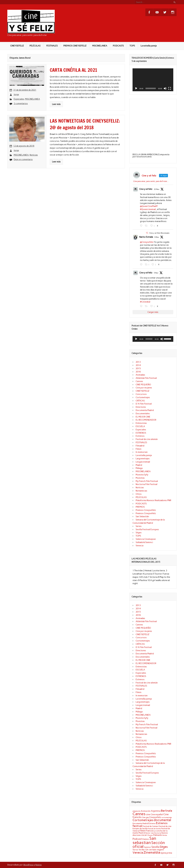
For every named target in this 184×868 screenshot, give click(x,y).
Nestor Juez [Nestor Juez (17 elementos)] (150, 833)
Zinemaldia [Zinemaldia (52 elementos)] (152, 852)
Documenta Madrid (145, 410)
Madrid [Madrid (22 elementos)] (142, 833)
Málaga (139, 468)
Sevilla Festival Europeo (147, 529)
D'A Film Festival (144, 404)
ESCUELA (140, 426)
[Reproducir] (136, 88)
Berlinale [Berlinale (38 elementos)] (167, 811)
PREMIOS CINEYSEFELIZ (75, 46)
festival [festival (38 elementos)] (137, 826)
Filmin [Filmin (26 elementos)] (142, 831)
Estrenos (140, 436)
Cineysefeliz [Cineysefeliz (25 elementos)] (155, 817)
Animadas (140, 375)
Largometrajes (143, 459)
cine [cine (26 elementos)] (148, 814)
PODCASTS (118, 46)
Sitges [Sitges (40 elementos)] (164, 847)
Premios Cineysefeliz (146, 510)
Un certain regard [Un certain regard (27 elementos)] (154, 849)
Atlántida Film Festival (146, 378)
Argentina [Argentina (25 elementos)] (156, 811)
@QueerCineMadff (149, 206)
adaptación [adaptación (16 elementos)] (136, 811)
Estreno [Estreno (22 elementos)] (152, 823)
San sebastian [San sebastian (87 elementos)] (144, 840)
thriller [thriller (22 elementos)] (142, 850)
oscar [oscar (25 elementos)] (144, 835)
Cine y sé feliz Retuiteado (159, 233)
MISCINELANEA (100, 46)
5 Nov (156, 273)
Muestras (140, 478)
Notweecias (141, 491)
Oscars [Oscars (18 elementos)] (150, 835)
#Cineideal (145, 302)
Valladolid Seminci (144, 542)
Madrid (139, 465)
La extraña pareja (149, 46)
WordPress (28, 865)
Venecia (140, 546)
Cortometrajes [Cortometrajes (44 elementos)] (143, 820)
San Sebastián (142, 516)
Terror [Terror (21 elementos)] (135, 850)
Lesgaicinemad (143, 462)
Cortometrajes (143, 397)
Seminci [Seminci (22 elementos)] (147, 847)
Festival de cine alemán (147, 439)
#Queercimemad (148, 209)
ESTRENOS (141, 433)
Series (139, 526)
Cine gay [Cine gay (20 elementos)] (145, 817)
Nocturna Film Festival (146, 484)
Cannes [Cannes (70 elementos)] (139, 814)
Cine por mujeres (144, 388)
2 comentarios (21, 104)
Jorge (16, 94)
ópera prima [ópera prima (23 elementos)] (166, 853)
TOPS (132, 46)
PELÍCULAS (35, 46)
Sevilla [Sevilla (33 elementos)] (155, 847)
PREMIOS (140, 507)
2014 (138, 365)
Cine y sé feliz (146, 189)
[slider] (149, 339)
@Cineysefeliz (147, 242)
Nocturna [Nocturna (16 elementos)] (158, 833)
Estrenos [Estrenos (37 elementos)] (162, 823)
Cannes (139, 381)
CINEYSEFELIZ (17, 46)
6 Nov (157, 237)
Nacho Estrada (146, 237)
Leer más (56, 104)
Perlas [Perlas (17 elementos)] (165, 835)
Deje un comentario (23, 159)
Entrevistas (141, 423)
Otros (139, 494)
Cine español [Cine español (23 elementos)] (157, 814)
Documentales (143, 414)
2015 (138, 368)
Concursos (141, 394)
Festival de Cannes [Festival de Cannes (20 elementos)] (150, 826)
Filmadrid (140, 446)
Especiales (19, 99)
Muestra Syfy (142, 475)
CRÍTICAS (140, 401)
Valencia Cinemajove (146, 539)
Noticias (34, 155)
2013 (138, 362)
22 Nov (157, 189)
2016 (138, 372)
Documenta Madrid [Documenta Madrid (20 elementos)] (140, 823)
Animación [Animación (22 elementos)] (146, 811)
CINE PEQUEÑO (143, 385)
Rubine (38, 865)
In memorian (142, 452)
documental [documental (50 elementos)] (162, 820)
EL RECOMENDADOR (146, 420)
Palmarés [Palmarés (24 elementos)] (158, 835)
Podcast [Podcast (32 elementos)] (137, 839)
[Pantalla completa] (170, 88)
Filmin (139, 449)
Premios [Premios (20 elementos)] (146, 839)
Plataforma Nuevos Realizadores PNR (153, 500)
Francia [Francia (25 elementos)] (149, 831)
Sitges (139, 533)
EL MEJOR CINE (143, 417)
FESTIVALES (52, 46)
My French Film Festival (147, 481)
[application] (153, 80)
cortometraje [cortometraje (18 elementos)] (167, 817)
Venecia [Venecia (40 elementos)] (138, 853)
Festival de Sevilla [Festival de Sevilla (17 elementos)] (154, 829)
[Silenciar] (165, 88)
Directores (141, 407)
